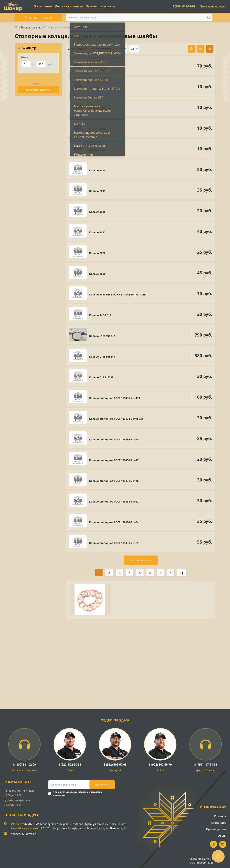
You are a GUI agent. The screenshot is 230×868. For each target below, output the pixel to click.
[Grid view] (192, 49)
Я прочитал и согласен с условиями (77, 794)
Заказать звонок (213, 6)
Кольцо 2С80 (97, 274)
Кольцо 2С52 (97, 232)
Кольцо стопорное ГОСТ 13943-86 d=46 (114, 439)
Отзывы (92, 6)
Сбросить (38, 83)
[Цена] (26, 64)
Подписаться (102, 785)
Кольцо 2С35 (97, 150)
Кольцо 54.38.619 (100, 315)
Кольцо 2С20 (97, 88)
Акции (222, 836)
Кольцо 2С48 (97, 212)
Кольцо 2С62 (97, 253)
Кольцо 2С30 (97, 129)
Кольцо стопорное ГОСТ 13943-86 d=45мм (116, 419)
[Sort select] (108, 49)
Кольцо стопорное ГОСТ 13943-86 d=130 (115, 398)
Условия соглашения (77, 792)
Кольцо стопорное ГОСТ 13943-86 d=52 (114, 502)
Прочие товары (31, 27)
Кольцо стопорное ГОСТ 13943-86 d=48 (114, 481)
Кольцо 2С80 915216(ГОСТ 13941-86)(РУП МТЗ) (118, 294)
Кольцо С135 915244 (102, 357)
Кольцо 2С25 (97, 108)
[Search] (209, 17)
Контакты (108, 6)
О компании (43, 6)
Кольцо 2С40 (97, 170)
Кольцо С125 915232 (102, 336)
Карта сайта (219, 823)
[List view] (201, 49)
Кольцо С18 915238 (101, 377)
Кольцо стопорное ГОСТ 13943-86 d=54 (114, 522)
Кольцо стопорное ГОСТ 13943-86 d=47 (114, 460)
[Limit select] (134, 49)
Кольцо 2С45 (97, 191)
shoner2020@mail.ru (24, 834)
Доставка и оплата (69, 6)
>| (182, 573)
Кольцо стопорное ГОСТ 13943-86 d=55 (114, 543)
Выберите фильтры (38, 90)
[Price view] (210, 49)
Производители (216, 829)
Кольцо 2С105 (98, 67)
